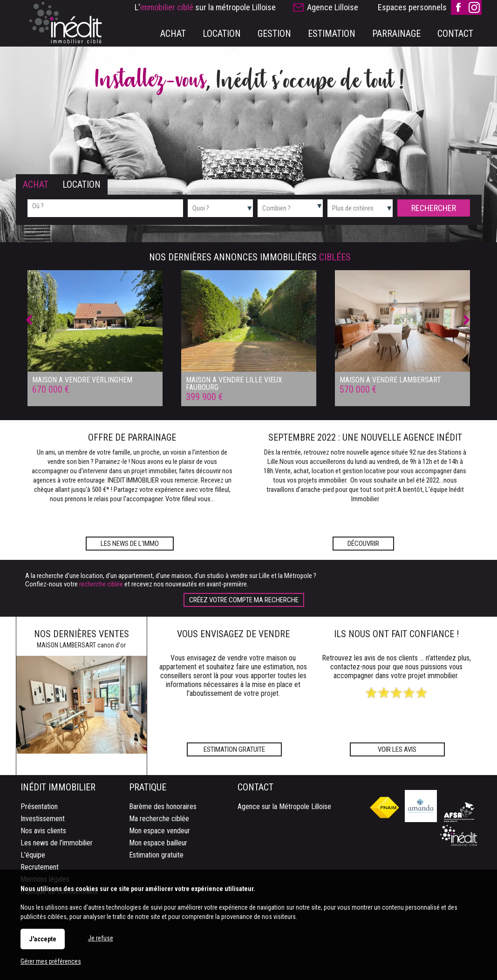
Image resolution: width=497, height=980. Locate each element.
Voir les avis (397, 749)
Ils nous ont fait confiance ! (396, 634)
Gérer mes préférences (51, 961)
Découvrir (363, 544)
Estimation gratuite (234, 749)
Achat (36, 184)
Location (82, 184)
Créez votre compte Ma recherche (244, 600)
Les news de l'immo (130, 544)
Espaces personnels (412, 7)
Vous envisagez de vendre (233, 634)
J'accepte (43, 939)
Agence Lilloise (333, 7)
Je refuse (101, 938)
